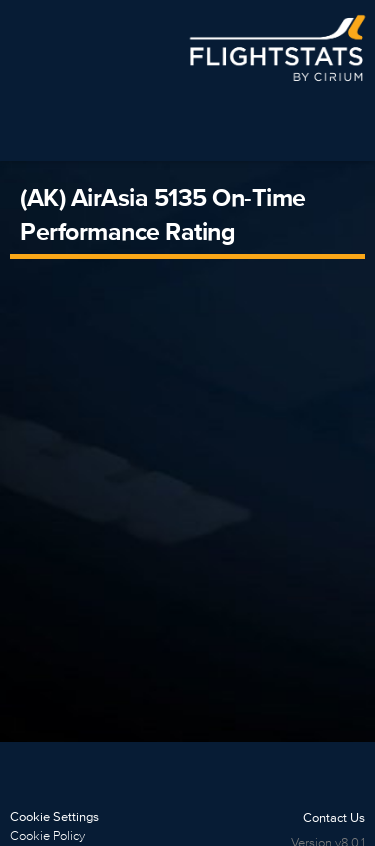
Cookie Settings (54, 816)
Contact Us (334, 817)
